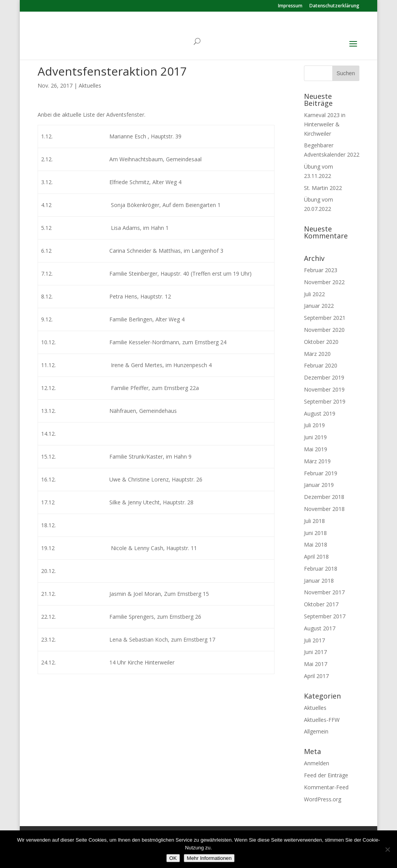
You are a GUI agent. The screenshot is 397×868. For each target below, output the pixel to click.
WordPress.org (323, 799)
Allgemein (316, 731)
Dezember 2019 (324, 377)
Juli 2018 (314, 521)
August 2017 (320, 628)
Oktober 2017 (321, 604)
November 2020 (324, 330)
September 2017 (325, 616)
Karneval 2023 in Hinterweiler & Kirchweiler (325, 124)
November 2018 (324, 509)
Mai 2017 (316, 664)
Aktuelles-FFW (322, 720)
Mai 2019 (316, 449)
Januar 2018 (319, 581)
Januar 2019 (319, 485)
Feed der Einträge (326, 775)
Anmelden (317, 763)
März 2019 (317, 461)
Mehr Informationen (209, 858)
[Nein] (387, 849)
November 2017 (324, 592)
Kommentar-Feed (326, 787)
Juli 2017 (314, 640)
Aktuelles (90, 85)
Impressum (290, 6)
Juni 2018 (315, 533)
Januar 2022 (319, 306)
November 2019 (324, 389)
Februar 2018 (321, 569)
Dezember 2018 (324, 497)
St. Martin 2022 (323, 188)
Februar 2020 (321, 365)
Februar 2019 (321, 473)
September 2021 (325, 318)
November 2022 (324, 282)
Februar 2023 (321, 270)
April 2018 (316, 557)
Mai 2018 (316, 544)
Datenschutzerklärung (334, 6)
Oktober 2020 (321, 342)
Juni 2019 (315, 437)
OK (173, 858)
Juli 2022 (314, 294)
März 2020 (317, 354)
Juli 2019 (314, 425)
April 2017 (316, 676)
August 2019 (320, 413)
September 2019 (325, 401)
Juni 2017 (315, 652)
